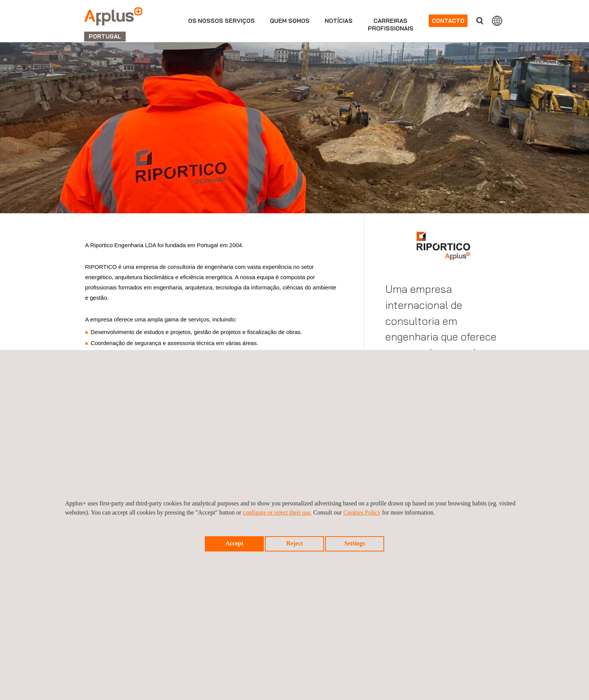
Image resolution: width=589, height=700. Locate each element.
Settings (354, 543)
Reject (295, 543)
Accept (234, 543)
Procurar (480, 21)
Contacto (448, 21)
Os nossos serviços (221, 21)
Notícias (339, 21)
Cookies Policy (362, 512)
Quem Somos (290, 21)
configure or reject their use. (277, 512)
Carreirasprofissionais (391, 25)
